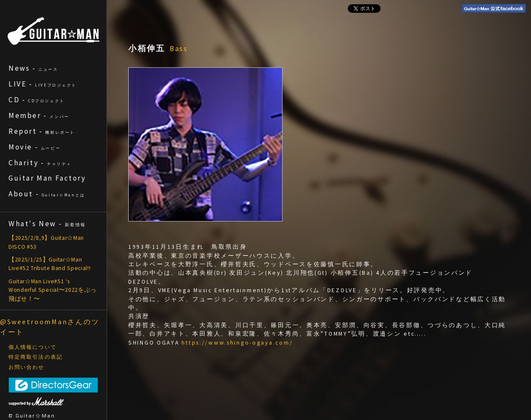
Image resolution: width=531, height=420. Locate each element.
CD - (37, 100)
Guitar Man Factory (47, 178)
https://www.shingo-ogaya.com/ (237, 343)
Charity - (40, 163)
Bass (179, 49)
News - (33, 68)
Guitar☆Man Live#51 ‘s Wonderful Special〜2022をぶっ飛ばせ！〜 (53, 290)
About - (47, 194)
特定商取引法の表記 (36, 357)
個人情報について (33, 347)
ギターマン (53, 31)
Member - (39, 115)
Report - (42, 131)
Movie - (35, 147)
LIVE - (43, 84)
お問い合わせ (27, 367)
